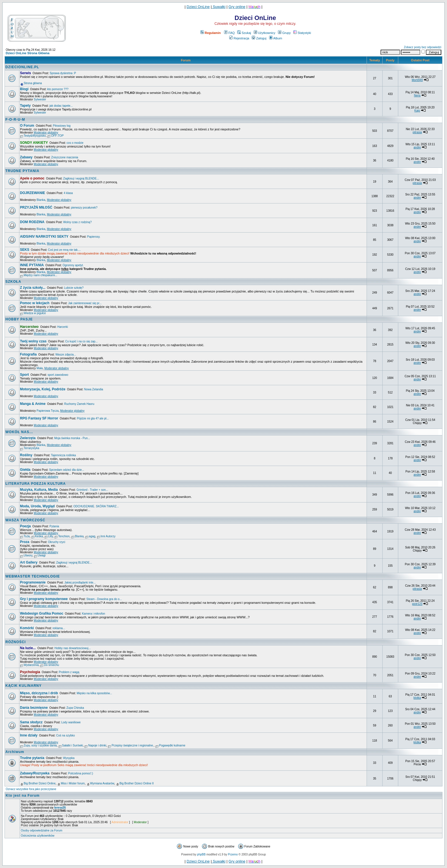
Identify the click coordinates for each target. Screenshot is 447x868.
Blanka (41, 200)
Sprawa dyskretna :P (63, 73)
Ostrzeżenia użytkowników (38, 836)
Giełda (25, 470)
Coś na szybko (66, 735)
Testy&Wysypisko (35, 136)
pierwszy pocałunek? (84, 208)
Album (276, 38)
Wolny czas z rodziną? (78, 222)
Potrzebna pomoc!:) (81, 773)
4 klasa (68, 193)
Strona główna (33, 83)
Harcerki (63, 327)
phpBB (201, 854)
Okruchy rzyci (57, 542)
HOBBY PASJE (19, 319)
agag (92, 536)
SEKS (25, 250)
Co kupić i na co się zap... (82, 341)
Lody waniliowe (71, 722)
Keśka (39, 536)
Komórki (27, 628)
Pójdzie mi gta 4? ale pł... (93, 418)
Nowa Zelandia (94, 389)
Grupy (284, 33)
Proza (25, 542)
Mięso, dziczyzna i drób (39, 693)
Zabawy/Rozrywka (35, 773)
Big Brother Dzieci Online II (137, 783)
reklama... (59, 628)
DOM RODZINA (32, 222)
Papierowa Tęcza (47, 411)
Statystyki (302, 33)
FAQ (229, 33)
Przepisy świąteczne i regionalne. (133, 745)
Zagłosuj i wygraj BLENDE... (81, 178)
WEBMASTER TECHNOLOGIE (33, 576)
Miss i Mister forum (73, 783)
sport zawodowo (58, 375)
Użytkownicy (265, 33)
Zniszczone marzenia (65, 157)
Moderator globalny (46, 133)
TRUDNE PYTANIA (22, 171)
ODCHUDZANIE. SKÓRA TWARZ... (96, 506)
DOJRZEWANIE (32, 193)
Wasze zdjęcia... (66, 355)
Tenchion (64, 536)
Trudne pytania (32, 758)
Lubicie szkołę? (74, 288)
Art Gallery (29, 562)
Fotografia (28, 354)
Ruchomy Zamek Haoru (79, 404)
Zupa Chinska (75, 708)
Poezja (25, 526)
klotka (417, 698)
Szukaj (244, 33)
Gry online (237, 7)
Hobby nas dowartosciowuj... (73, 648)
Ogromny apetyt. (73, 265)
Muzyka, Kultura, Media (39, 490)
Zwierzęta (28, 438)
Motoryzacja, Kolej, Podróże (43, 389)
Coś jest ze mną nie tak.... (64, 250)
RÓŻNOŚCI (16, 642)
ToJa (27, 536)
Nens (417, 95)
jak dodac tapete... (61, 106)
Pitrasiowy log (62, 126)
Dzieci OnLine (198, 7)
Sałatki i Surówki (73, 745)
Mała (40, 368)
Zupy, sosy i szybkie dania (40, 745)
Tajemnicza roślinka (63, 455)
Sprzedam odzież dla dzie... (67, 470)
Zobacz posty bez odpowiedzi (423, 47)
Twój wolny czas (33, 341)
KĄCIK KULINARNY (24, 686)
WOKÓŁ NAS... (19, 432)
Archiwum (15, 752)
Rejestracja (239, 38)
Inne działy (29, 735)
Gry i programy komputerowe (44, 599)
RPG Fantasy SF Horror (39, 418)
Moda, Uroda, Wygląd (37, 506)
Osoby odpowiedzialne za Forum (42, 830)
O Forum (27, 126)
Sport (24, 375)
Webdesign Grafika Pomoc (42, 613)
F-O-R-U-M (15, 120)
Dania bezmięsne (34, 708)
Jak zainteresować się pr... (85, 303)
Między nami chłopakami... (40, 275)
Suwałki (219, 7)
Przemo (233, 854)
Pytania (54, 526)
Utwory (28, 555)
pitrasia (417, 132)
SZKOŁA (13, 282)
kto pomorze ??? (58, 89)
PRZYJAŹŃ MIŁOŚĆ (36, 207)
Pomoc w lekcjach (35, 303)
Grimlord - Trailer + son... (92, 490)
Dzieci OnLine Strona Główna (28, 53)
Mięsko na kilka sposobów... (94, 693)
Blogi (24, 89)
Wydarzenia (31, 665)
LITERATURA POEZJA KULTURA (36, 484)
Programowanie (33, 582)
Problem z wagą (69, 672)
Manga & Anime (33, 404)
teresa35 (60, 808)
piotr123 (417, 604)
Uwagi (42, 555)
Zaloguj (259, 38)
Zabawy (26, 157)
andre (417, 147)
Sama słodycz (31, 722)
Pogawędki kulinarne (172, 745)
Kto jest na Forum (23, 796)
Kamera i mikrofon (93, 614)
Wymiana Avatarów (102, 783)
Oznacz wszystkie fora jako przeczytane (31, 789)
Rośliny (26, 455)
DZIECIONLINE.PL (22, 67)
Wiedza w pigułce (35, 313)
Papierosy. (94, 237)
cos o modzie (75, 143)
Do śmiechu (51, 665)
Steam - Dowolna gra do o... (104, 599)
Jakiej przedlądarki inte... (80, 583)
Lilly (50, 536)
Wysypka (69, 758)
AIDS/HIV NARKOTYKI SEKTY (44, 237)
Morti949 (417, 80)
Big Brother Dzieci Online (40, 783)
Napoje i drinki (97, 745)
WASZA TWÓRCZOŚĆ (25, 520)
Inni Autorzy (108, 536)
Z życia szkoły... (33, 288)
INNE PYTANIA (32, 265)
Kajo (417, 111)
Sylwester (40, 99)
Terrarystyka (31, 448)
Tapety (25, 106)
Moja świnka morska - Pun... (72, 438)
